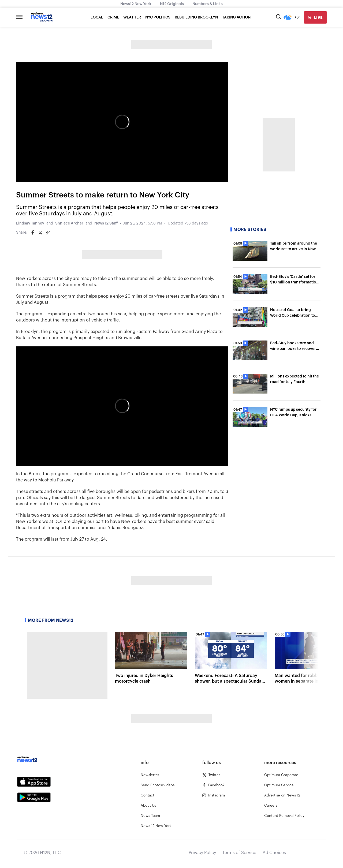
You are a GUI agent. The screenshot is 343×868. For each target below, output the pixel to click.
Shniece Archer (69, 223)
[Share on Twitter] (40, 233)
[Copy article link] (48, 233)
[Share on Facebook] (33, 233)
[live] (315, 17)
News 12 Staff (106, 223)
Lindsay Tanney (30, 223)
